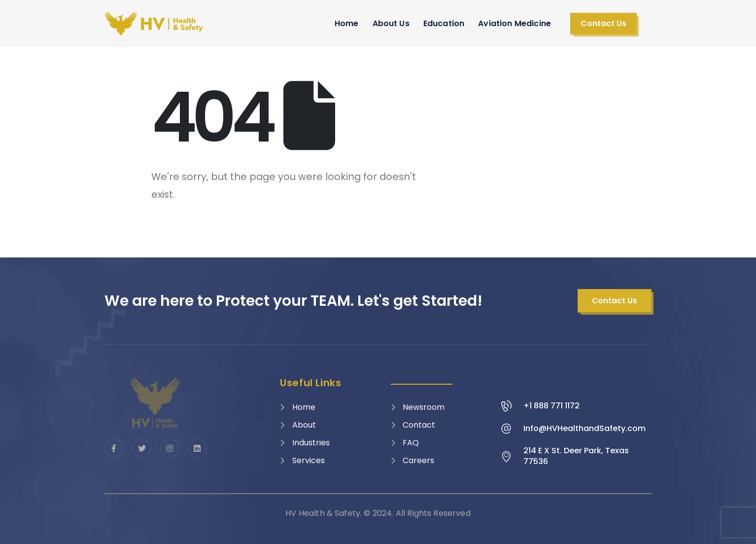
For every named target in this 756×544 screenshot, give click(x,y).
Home (347, 23)
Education (444, 23)
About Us (391, 23)
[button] (603, 24)
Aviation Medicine (515, 23)
